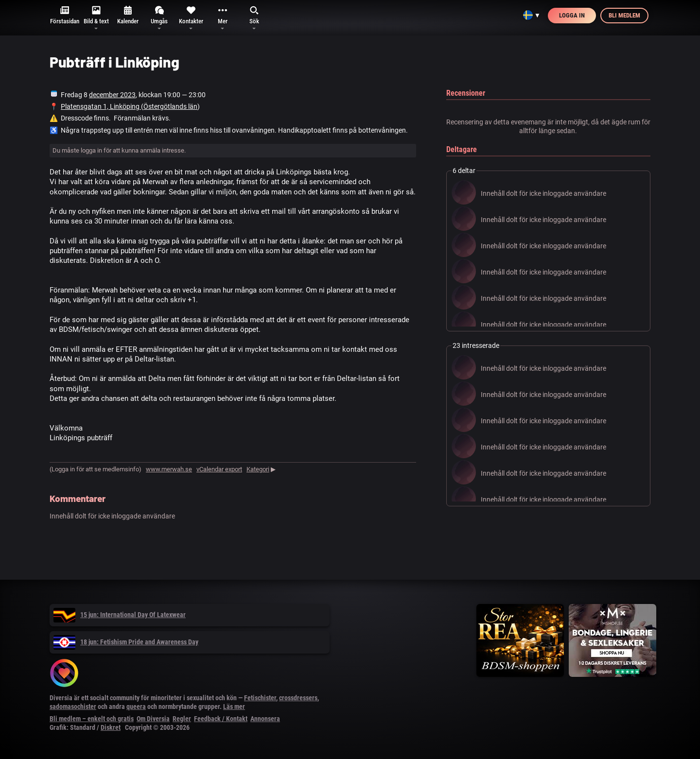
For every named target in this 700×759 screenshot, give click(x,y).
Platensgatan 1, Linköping (101, 106)
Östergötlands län (170, 106)
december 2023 (112, 95)
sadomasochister (73, 707)
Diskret (111, 727)
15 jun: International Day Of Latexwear (120, 615)
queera (136, 707)
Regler (182, 719)
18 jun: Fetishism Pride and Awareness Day (126, 642)
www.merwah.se (169, 469)
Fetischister (260, 698)
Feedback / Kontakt (221, 719)
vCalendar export (219, 469)
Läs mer (234, 707)
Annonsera (265, 719)
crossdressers (298, 698)
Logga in (572, 15)
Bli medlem (624, 15)
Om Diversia (153, 719)
